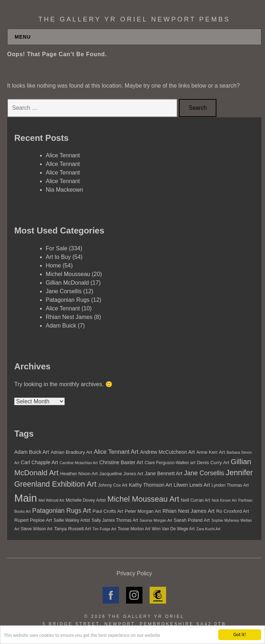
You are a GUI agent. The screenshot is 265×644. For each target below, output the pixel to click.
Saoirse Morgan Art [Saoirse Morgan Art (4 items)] (156, 520)
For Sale (56, 248)
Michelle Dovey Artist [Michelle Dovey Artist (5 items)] (86, 500)
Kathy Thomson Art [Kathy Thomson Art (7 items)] (151, 485)
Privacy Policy (134, 573)
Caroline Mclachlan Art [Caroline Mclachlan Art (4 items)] (79, 463)
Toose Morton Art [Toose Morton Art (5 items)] (134, 529)
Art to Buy (58, 257)
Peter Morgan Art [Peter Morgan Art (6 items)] (143, 511)
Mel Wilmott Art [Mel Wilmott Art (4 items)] (51, 500)
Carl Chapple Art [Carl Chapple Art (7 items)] (39, 462)
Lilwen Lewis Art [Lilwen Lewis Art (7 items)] (192, 485)
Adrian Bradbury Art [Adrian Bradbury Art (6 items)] (71, 452)
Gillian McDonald (67, 283)
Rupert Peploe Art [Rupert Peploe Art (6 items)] (33, 520)
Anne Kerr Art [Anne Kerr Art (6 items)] (211, 452)
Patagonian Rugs (68, 300)
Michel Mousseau (68, 274)
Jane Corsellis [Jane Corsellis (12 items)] (204, 473)
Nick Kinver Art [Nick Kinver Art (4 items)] (224, 500)
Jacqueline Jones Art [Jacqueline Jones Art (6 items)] (121, 474)
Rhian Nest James (69, 317)
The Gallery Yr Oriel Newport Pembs (134, 19)
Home (53, 266)
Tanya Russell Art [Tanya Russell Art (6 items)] (72, 529)
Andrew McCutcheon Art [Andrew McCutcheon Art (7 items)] (167, 452)
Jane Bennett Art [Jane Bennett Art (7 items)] (163, 473)
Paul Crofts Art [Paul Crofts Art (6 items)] (108, 511)
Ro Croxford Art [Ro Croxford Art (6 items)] (232, 511)
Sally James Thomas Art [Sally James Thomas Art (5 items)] (115, 520)
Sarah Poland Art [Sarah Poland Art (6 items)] (192, 520)
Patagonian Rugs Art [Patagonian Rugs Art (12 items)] (62, 511)
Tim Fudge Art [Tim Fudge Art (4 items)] (104, 529)
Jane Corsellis (64, 291)
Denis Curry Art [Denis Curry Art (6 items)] (213, 463)
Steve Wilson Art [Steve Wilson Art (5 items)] (37, 529)
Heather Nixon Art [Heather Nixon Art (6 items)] (79, 474)
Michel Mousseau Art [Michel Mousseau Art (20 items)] (143, 499)
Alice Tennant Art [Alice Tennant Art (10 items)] (116, 452)
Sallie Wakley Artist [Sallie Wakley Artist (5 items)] (72, 520)
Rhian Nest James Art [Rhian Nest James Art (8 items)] (189, 511)
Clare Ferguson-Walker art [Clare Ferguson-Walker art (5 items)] (170, 463)
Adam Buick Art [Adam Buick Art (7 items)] (32, 452)
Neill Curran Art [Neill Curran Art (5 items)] (195, 500)
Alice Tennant (63, 155)
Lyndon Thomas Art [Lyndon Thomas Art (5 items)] (230, 485)
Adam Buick (61, 326)
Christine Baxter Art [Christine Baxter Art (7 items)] (121, 462)
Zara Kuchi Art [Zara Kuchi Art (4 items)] (208, 529)
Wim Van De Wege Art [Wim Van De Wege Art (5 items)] (173, 529)
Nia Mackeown (64, 190)
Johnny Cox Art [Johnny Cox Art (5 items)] (112, 485)
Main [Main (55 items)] (26, 498)
